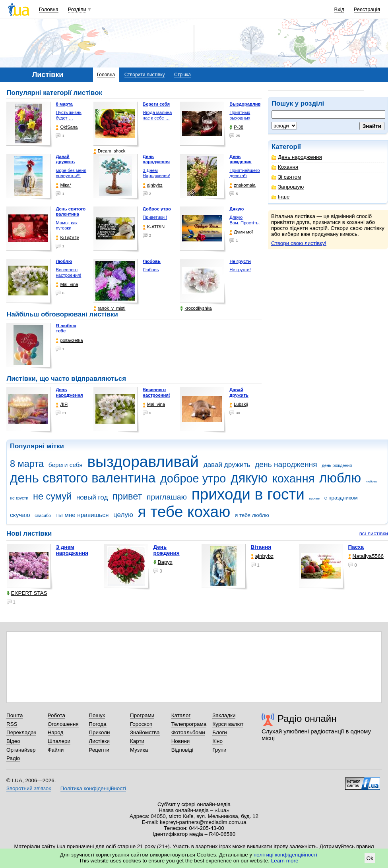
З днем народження (72, 550)
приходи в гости (248, 494)
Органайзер (21, 750)
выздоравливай (143, 462)
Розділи (77, 9)
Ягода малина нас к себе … (157, 115)
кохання (293, 478)
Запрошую (288, 187)
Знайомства (145, 732)
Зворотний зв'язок (29, 788)
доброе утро (193, 478)
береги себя (66, 465)
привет (127, 496)
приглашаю (167, 497)
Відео (13, 741)
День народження (297, 157)
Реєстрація (367, 9)
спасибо (43, 515)
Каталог (181, 715)
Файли (56, 750)
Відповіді (182, 750)
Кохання (285, 167)
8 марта (27, 464)
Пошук (97, 715)
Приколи (99, 732)
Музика (139, 750)
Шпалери (59, 741)
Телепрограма (189, 724)
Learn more (285, 861)
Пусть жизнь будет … (69, 115)
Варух (163, 562)
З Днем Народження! (156, 173)
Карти (137, 741)
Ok (370, 858)
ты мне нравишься (82, 515)
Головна (49, 9)
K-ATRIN (154, 227)
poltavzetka (69, 340)
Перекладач (21, 732)
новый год (92, 497)
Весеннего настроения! (68, 272)
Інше (280, 197)
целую (123, 515)
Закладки (224, 715)
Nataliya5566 (366, 556)
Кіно (217, 741)
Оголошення (63, 724)
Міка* (63, 185)
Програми (142, 715)
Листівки (99, 741)
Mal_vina (67, 285)
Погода (97, 724)
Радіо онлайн (307, 719)
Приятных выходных (240, 115)
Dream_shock (110, 151)
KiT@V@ (67, 238)
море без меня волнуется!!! (71, 173)
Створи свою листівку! (299, 243)
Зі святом (286, 177)
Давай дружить (239, 392)
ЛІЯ (62, 404)
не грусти (19, 498)
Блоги (220, 732)
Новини (181, 741)
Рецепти (99, 750)
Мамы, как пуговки (66, 226)
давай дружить (227, 465)
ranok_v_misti (110, 308)
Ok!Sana (67, 127)
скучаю (20, 515)
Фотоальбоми (188, 732)
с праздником (341, 498)
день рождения (337, 465)
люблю (340, 478)
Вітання (261, 547)
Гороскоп (141, 724)
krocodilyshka (196, 308)
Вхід (339, 9)
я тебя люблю (252, 515)
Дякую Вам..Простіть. (244, 220)
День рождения (167, 550)
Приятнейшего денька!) (244, 173)
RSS (12, 724)
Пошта (15, 715)
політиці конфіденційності (285, 855)
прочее (314, 499)
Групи (219, 750)
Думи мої (241, 232)
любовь (371, 481)
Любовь (151, 270)
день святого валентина (83, 478)
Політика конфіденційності (93, 788)
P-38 (236, 127)
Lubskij (239, 404)
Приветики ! (155, 217)
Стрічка (182, 75)
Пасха (356, 547)
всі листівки (374, 533)
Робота (56, 715)
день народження (286, 464)
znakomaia (242, 185)
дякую (249, 478)
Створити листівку (145, 75)
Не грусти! (240, 270)
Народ (56, 732)
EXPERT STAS (27, 593)
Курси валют (228, 724)
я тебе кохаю (184, 512)
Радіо (13, 758)
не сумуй (52, 496)
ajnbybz (153, 185)
